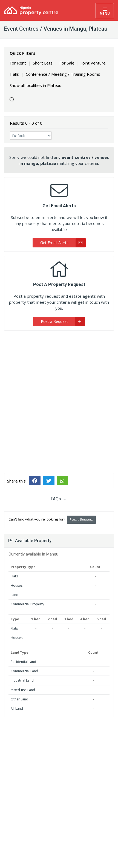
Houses (17, 585)
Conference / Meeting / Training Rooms (63, 74)
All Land (17, 708)
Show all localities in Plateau (35, 85)
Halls (14, 74)
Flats (14, 576)
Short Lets (43, 63)
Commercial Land (24, 671)
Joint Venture (93, 63)
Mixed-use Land (23, 690)
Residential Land (23, 662)
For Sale (67, 63)
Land (15, 595)
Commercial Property (27, 604)
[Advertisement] (59, 398)
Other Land (19, 699)
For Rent (18, 63)
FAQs (58, 499)
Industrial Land (22, 680)
